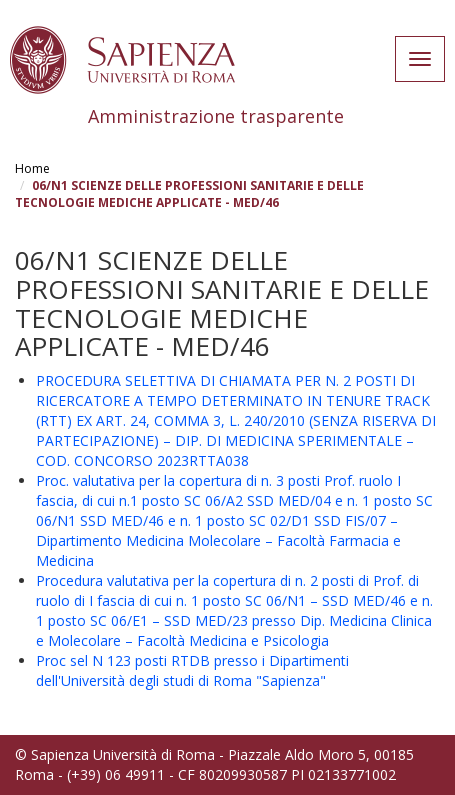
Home (32, 168)
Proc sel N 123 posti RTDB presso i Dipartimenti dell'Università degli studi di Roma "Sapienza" (192, 670)
